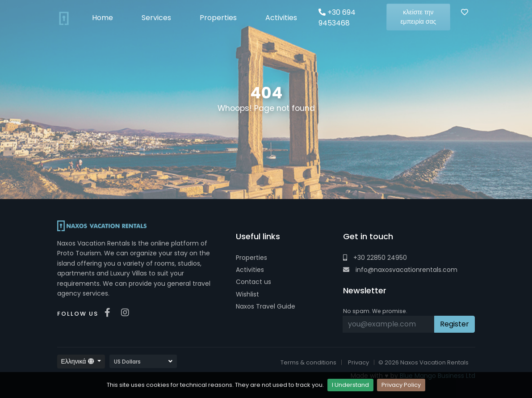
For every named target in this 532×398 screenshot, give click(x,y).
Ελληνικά (79, 361)
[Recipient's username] (389, 324)
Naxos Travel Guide (266, 306)
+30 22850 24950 (375, 258)
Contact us (253, 282)
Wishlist (247, 294)
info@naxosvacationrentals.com (400, 270)
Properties (251, 258)
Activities (250, 270)
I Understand (350, 385)
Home (103, 18)
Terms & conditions (308, 362)
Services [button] (156, 18)
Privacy (358, 362)
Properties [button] (218, 18)
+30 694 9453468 (337, 18)
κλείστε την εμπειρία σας (418, 17)
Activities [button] (281, 18)
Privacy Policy (401, 385)
